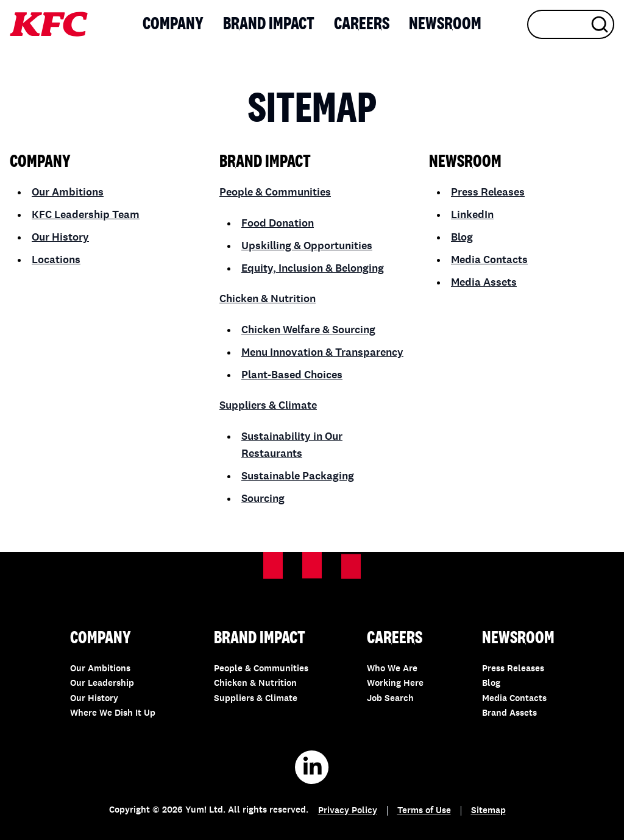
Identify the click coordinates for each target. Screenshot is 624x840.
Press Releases (488, 192)
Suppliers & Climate (268, 406)
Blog (462, 238)
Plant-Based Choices (292, 375)
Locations (56, 260)
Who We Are (392, 669)
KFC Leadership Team (86, 215)
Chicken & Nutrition (268, 299)
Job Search (390, 699)
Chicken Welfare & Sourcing (308, 330)
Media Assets (484, 283)
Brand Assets (509, 714)
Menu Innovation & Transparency (322, 353)
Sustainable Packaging (298, 476)
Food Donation (278, 224)
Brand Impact (269, 24)
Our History (60, 238)
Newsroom (445, 24)
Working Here (395, 684)
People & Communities (275, 192)
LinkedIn (472, 215)
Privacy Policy (348, 811)
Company (173, 24)
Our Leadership (102, 684)
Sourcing (263, 499)
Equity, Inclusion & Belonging (313, 269)
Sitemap (488, 811)
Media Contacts (489, 260)
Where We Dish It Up (113, 714)
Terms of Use (424, 811)
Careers (362, 24)
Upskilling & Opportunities (307, 246)
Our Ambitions (68, 192)
